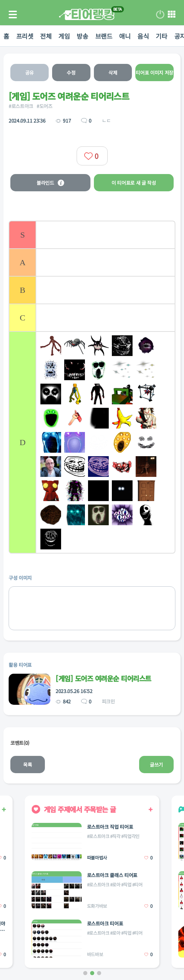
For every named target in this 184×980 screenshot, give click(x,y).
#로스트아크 (21, 106)
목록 (27, 765)
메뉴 (172, 15)
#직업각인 (130, 836)
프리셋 (25, 36)
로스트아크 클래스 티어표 (112, 875)
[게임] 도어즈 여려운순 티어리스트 (103, 678)
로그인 (160, 15)
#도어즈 (45, 106)
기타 (161, 36)
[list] (92, 387)
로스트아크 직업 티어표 (110, 827)
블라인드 (50, 183)
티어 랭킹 (87, 14)
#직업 (126, 885)
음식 (143, 36)
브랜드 (104, 36)
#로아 (115, 885)
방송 (82, 36)
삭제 (113, 73)
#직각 (115, 836)
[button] (85, 973)
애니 (125, 36)
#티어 (137, 885)
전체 (46, 36)
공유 (30, 73)
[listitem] (92, 234)
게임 (64, 36)
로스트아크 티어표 (105, 923)
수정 (71, 73)
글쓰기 (156, 765)
